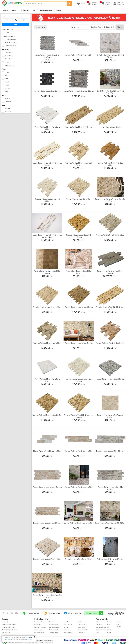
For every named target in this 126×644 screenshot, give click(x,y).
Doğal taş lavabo (83, 630)
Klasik (7, 82)
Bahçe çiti (66, 630)
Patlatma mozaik (10, 46)
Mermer (7, 108)
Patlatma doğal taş (11, 43)
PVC (35, 10)
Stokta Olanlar (40, 27)
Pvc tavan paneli (39, 632)
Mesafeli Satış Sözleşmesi (9, 630)
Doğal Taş (25, 10)
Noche (7, 85)
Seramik (5, 10)
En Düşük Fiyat (109, 27)
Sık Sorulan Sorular (54, 613)
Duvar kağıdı (82, 627)
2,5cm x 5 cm (9, 53)
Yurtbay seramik (101, 630)
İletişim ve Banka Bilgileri (9, 625)
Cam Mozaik (67, 622)
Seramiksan (99, 625)
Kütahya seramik (101, 627)
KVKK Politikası (6, 632)
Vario (109, 625)
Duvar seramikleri (54, 630)
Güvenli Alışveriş (34, 613)
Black (7, 76)
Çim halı (66, 627)
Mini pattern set (10, 66)
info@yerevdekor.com (75, 613)
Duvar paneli (82, 625)
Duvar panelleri (68, 632)
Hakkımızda (5, 622)
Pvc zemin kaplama (40, 627)
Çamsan (110, 622)
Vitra (97, 632)
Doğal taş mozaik (10, 39)
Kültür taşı (81, 622)
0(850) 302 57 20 (116, 614)
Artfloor (109, 632)
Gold (6, 79)
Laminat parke (39, 622)
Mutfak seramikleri (54, 627)
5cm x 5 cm (8, 59)
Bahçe (59, 10)
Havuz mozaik (68, 625)
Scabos (7, 88)
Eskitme (7, 98)
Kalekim (119, 622)
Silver (7, 92)
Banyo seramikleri (54, 625)
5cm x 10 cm (9, 56)
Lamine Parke (38, 625)
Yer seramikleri (53, 632)
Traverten (8, 112)
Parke (15, 10)
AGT (108, 627)
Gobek (7, 32)
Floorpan (110, 630)
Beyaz (7, 72)
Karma (7, 62)
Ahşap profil (81, 632)
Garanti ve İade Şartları (8, 627)
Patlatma (8, 102)
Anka (97, 622)
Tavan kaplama (39, 630)
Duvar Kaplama (46, 10)
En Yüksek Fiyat (96, 27)
